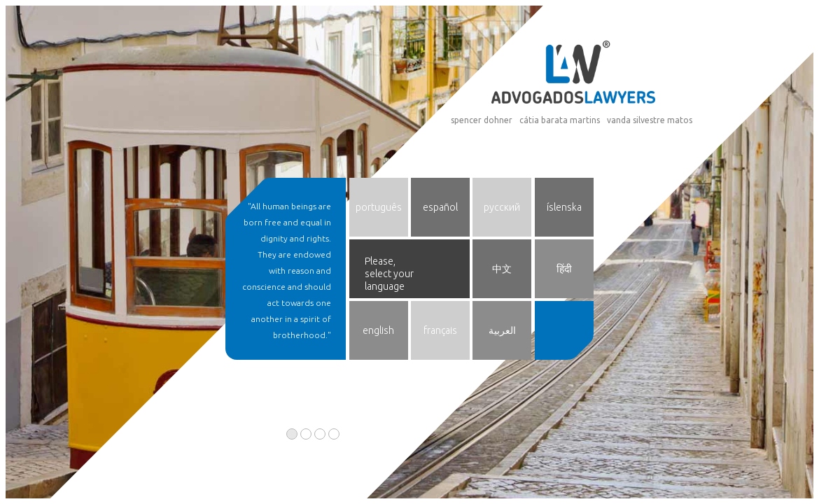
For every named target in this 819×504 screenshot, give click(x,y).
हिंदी (564, 269)
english (378, 330)
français (440, 330)
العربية (502, 330)
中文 (502, 269)
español (440, 207)
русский (502, 207)
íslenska (564, 207)
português (379, 207)
